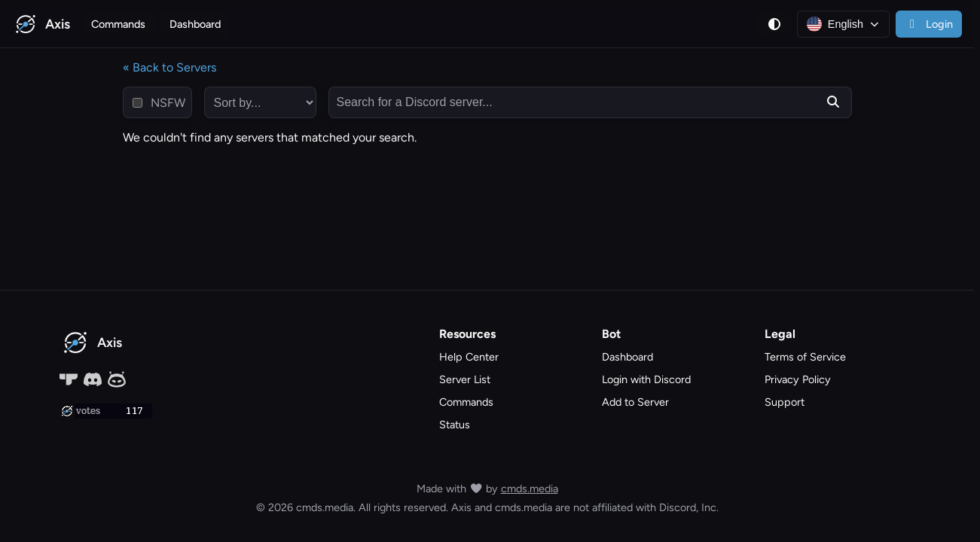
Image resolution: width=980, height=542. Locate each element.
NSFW (168, 103)
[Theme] (774, 24)
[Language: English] (843, 24)
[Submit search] (833, 102)
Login (929, 24)
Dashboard (195, 24)
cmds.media (530, 489)
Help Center (469, 357)
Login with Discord (646, 379)
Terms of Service (805, 357)
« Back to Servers (169, 67)
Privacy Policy (798, 379)
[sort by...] (260, 102)
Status (455, 425)
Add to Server (635, 402)
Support (785, 402)
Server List (465, 379)
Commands (118, 24)
